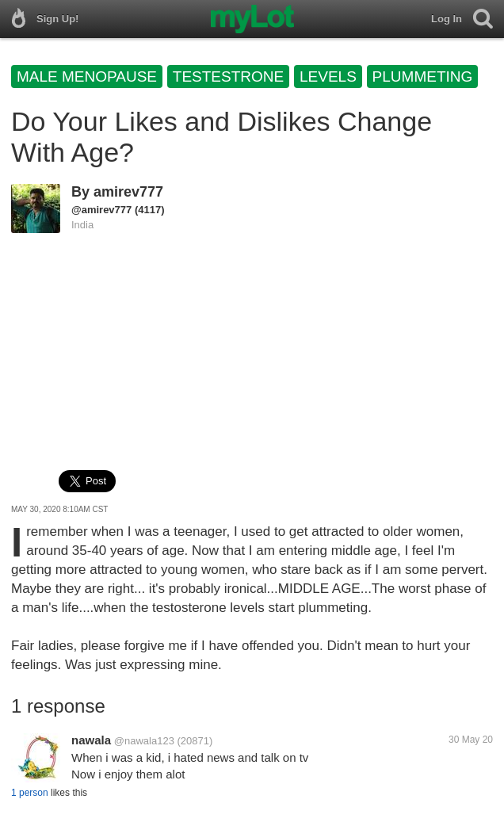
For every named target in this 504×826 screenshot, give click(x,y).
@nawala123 (144, 741)
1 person (30, 793)
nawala (91, 740)
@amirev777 (101, 210)
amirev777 (128, 192)
